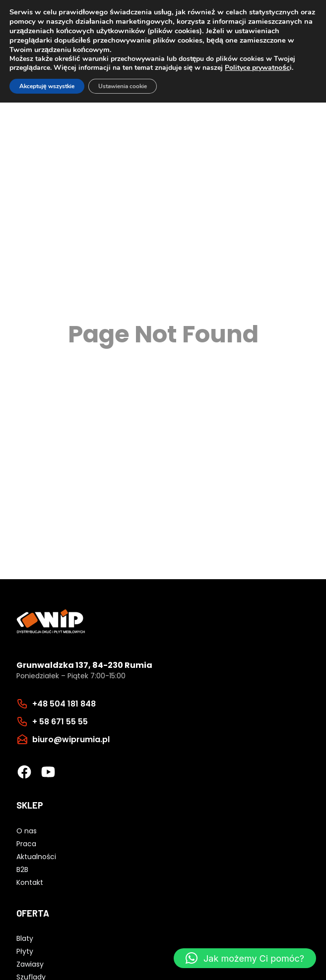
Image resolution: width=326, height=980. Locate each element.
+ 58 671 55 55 (60, 722)
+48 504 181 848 (64, 704)
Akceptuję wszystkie (47, 86)
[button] (245, 958)
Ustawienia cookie (123, 86)
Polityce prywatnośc (257, 68)
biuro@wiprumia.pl (71, 739)
